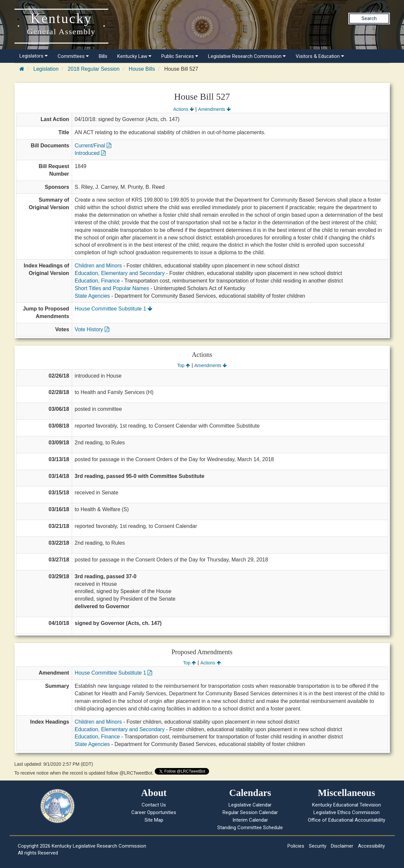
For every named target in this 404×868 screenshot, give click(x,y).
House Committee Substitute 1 (114, 309)
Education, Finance (97, 281)
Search (369, 18)
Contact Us (154, 805)
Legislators (34, 56)
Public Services (180, 56)
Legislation (46, 69)
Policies (296, 846)
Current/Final (93, 146)
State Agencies (92, 296)
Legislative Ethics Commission (347, 812)
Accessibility (371, 846)
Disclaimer (342, 846)
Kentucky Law (134, 56)
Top (184, 365)
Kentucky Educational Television (347, 805)
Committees (73, 56)
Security (318, 846)
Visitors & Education (320, 56)
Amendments (215, 109)
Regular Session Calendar (250, 812)
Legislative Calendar (250, 805)
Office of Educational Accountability (347, 820)
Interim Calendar (250, 820)
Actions (183, 109)
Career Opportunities (154, 812)
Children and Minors (98, 266)
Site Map (154, 820)
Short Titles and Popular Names (112, 288)
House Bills (142, 69)
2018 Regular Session (94, 69)
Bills (103, 56)
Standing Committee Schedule (250, 828)
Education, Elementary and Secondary (120, 273)
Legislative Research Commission (247, 56)
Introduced (90, 153)
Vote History (92, 329)
